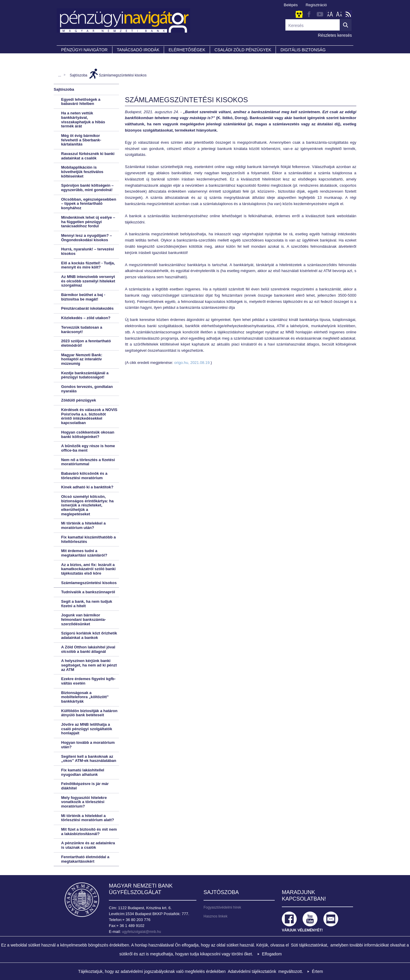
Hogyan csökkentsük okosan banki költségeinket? (88, 434)
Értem (317, 971)
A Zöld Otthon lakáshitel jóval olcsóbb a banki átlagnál (88, 649)
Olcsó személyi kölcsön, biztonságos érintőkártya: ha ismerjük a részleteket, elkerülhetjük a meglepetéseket (87, 505)
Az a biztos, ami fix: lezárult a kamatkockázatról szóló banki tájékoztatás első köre (88, 569)
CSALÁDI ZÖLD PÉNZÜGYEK (243, 50)
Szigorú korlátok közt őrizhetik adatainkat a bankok (89, 635)
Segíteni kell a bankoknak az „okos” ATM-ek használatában (89, 759)
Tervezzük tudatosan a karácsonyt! (82, 330)
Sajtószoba (78, 75)
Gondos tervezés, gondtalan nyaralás (87, 389)
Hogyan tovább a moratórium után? (88, 745)
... (60, 75)
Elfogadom (272, 954)
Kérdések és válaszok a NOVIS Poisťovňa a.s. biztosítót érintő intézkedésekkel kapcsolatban (89, 416)
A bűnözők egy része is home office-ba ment (88, 448)
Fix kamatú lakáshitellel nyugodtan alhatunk (83, 772)
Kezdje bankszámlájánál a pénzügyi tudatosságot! (85, 375)
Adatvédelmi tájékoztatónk (252, 971)
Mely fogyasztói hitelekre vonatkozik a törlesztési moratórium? (84, 802)
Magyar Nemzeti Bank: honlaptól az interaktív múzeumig (82, 359)
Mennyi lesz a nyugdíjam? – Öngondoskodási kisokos (86, 238)
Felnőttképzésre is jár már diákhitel (85, 786)
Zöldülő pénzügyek (79, 400)
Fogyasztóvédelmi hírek (222, 907)
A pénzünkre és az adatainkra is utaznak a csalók (88, 845)
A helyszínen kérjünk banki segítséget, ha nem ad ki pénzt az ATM (89, 665)
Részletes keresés (335, 35)
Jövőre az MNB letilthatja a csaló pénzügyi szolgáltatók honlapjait (87, 729)
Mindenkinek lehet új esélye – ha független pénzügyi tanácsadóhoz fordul (88, 222)
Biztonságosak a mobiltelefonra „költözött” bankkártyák (85, 697)
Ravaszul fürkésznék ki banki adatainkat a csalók (88, 156)
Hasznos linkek (216, 916)
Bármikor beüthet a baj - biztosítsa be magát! (83, 297)
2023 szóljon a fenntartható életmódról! (86, 343)
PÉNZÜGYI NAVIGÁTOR (84, 50)
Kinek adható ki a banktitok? (87, 487)
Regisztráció (316, 5)
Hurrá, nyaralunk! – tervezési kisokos (88, 251)
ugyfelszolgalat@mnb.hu (142, 932)
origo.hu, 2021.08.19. (192, 363)
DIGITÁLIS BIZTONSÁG (303, 50)
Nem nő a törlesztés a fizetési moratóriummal (88, 462)
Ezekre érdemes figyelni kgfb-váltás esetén (88, 681)
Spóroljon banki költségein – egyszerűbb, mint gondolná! (87, 188)
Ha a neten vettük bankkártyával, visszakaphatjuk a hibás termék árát (83, 120)
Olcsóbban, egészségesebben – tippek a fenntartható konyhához (89, 204)
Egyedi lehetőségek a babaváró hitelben (81, 102)
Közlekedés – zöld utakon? (86, 318)
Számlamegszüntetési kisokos (123, 75)
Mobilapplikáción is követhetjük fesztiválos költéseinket (82, 172)
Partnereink (76, 58)
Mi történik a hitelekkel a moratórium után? (83, 525)
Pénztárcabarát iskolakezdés (87, 308)
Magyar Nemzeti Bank (82, 900)
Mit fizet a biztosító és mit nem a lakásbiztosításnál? (89, 832)
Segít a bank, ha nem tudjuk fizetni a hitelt (87, 604)
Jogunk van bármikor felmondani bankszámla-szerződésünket (84, 619)
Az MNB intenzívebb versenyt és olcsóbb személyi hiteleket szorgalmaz (88, 281)
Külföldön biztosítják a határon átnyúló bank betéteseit (89, 713)
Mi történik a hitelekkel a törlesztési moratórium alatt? (88, 818)
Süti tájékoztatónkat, (310, 945)
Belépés (291, 5)
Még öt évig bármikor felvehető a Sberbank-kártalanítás (81, 140)
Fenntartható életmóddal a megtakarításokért (85, 859)
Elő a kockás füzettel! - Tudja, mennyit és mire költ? (88, 265)
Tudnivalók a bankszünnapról (88, 592)
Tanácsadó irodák (138, 50)
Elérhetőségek (187, 50)
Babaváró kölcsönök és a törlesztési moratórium (84, 476)
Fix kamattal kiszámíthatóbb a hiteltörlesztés (88, 539)
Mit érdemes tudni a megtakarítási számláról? (84, 553)
